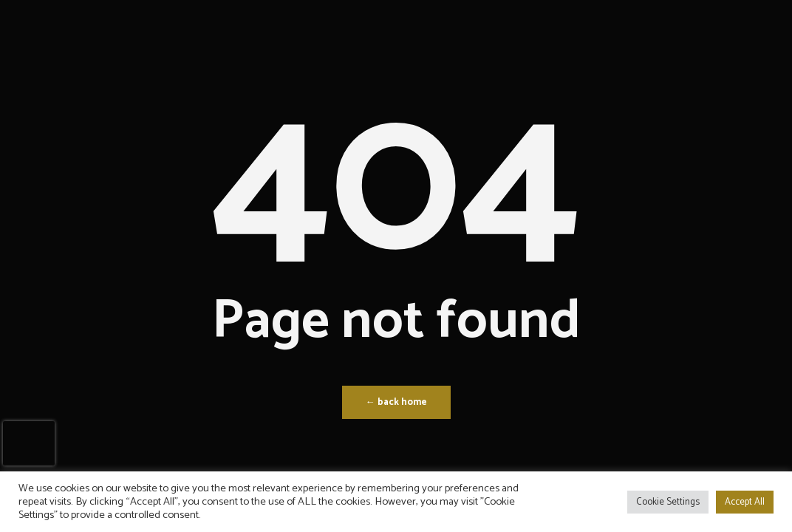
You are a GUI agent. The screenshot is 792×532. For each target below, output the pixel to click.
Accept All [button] (745, 502)
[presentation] (29, 443)
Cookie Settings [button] (668, 502)
